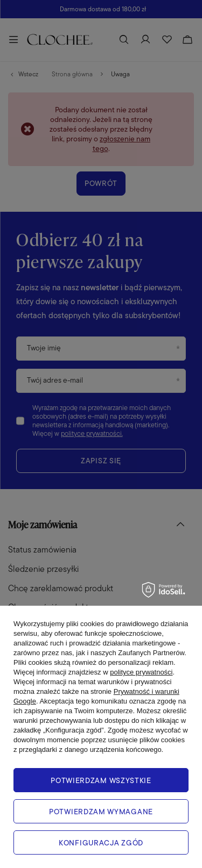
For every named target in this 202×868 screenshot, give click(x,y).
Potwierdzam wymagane (101, 812)
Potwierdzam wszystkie (101, 780)
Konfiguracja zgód (101, 843)
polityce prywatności (141, 672)
